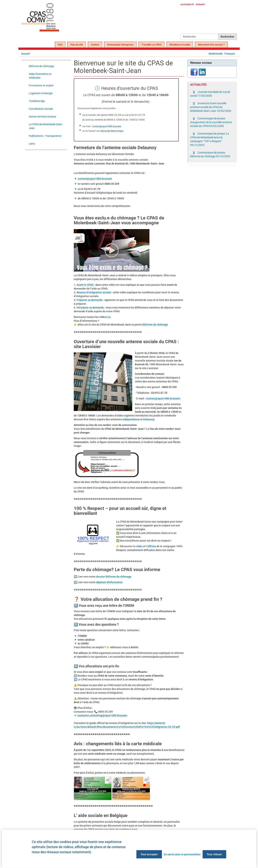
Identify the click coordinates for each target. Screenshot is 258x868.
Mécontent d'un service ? (211, 45)
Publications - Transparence (45, 136)
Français (230, 54)
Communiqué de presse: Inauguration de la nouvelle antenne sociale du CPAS (211, 122)
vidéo (140, 546)
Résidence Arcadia (180, 45)
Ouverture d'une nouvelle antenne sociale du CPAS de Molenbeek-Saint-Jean (211, 107)
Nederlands (216, 54)
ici (109, 317)
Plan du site (77, 45)
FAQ (60, 45)
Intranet (200, 4)
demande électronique (112, 131)
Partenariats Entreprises (120, 45)
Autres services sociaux (42, 117)
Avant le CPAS (85, 285)
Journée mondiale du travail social (210, 94)
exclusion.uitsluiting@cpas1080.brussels (102, 715)
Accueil (26, 54)
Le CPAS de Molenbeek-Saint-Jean (46, 126)
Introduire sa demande (90, 308)
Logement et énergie (41, 93)
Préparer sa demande (90, 300)
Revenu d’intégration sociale (94, 292)
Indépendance (131, 419)
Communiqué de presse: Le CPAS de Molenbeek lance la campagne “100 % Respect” (209, 139)
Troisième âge (37, 101)
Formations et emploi (41, 85)
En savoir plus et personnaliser (182, 854)
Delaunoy (149, 419)
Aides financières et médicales (40, 76)
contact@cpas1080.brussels (107, 126)
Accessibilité (187, 4)
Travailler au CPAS (152, 45)
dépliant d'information (109, 582)
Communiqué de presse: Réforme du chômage (210, 154)
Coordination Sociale (41, 109)
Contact (95, 45)
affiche (152, 546)
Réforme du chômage (155, 325)
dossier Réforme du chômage (114, 577)
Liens (32, 144)
